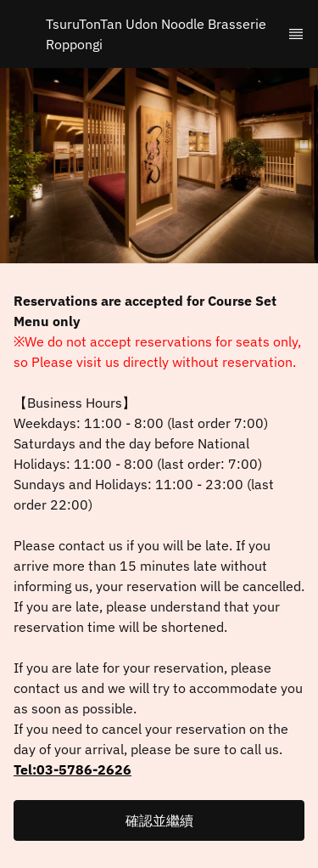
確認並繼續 (159, 820)
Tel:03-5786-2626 (73, 769)
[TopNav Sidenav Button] (296, 34)
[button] (159, 820)
